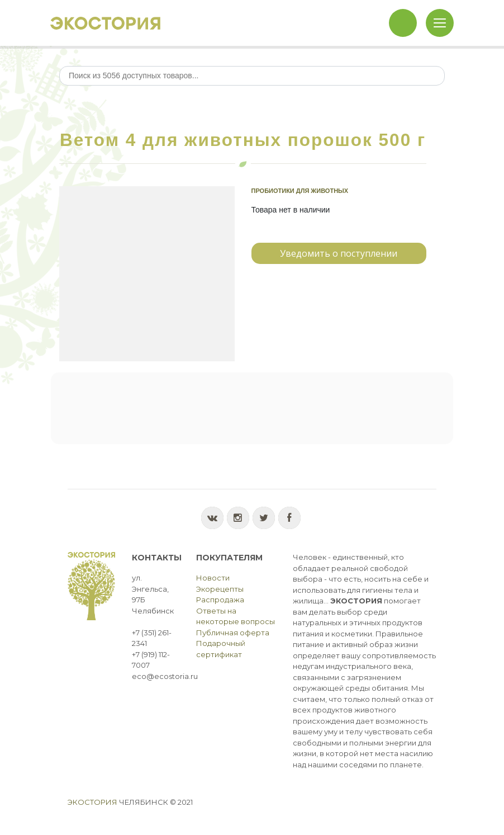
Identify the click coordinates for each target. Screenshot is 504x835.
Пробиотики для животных (300, 191)
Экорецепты (220, 589)
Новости (213, 578)
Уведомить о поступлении (339, 253)
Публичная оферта (233, 633)
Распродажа (220, 600)
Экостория (92, 802)
